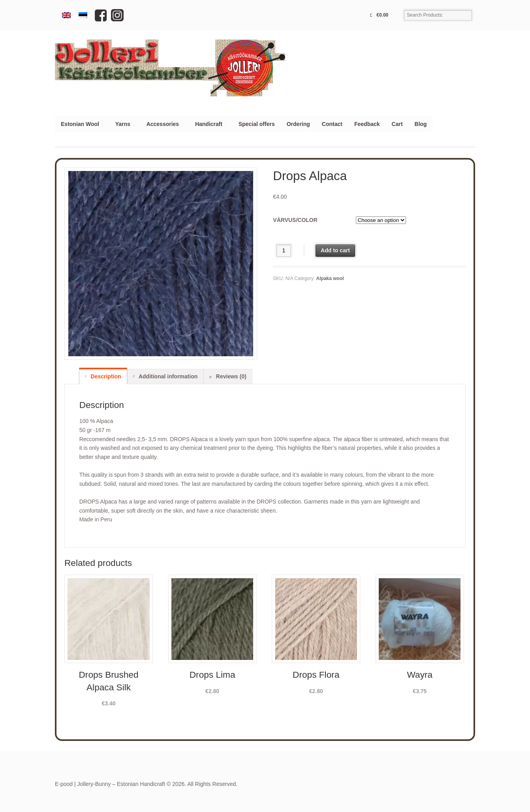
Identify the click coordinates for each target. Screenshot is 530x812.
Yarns (123, 124)
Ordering (298, 124)
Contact (332, 124)
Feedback (367, 124)
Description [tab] (105, 376)
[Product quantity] (284, 251)
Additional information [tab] (168, 376)
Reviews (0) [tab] (230, 376)
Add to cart (335, 250)
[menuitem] (66, 15)
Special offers (257, 124)
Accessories (163, 124)
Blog (421, 124)
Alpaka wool (330, 278)
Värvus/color (295, 220)
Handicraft (209, 124)
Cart (397, 124)
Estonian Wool (80, 124)
